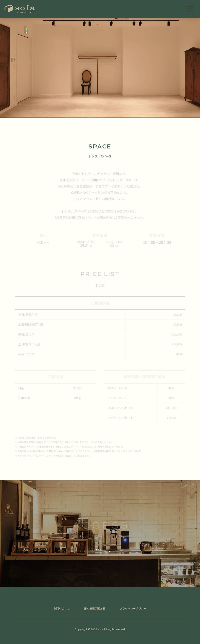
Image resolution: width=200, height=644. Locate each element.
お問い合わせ (62, 608)
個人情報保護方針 (95, 608)
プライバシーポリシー (133, 608)
